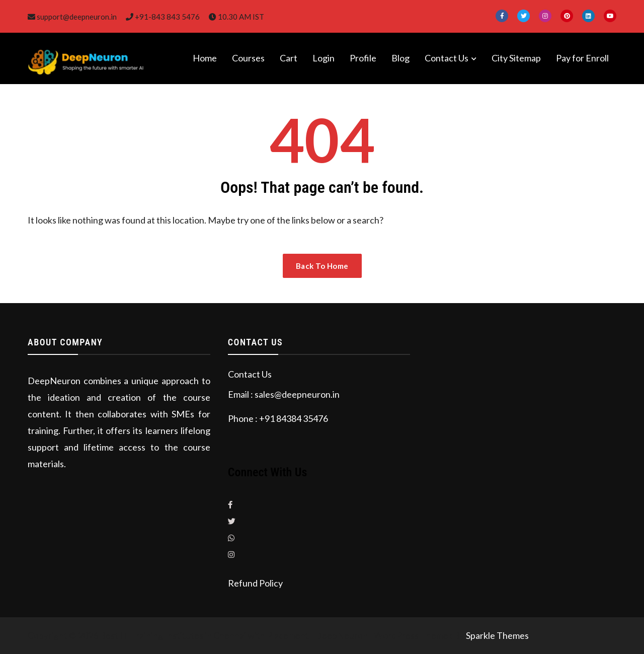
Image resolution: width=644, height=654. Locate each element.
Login (324, 58)
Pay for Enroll (582, 58)
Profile (363, 58)
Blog (400, 58)
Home (205, 58)
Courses (248, 58)
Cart (289, 58)
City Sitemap (516, 58)
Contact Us (447, 58)
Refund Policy (255, 583)
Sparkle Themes (497, 635)
